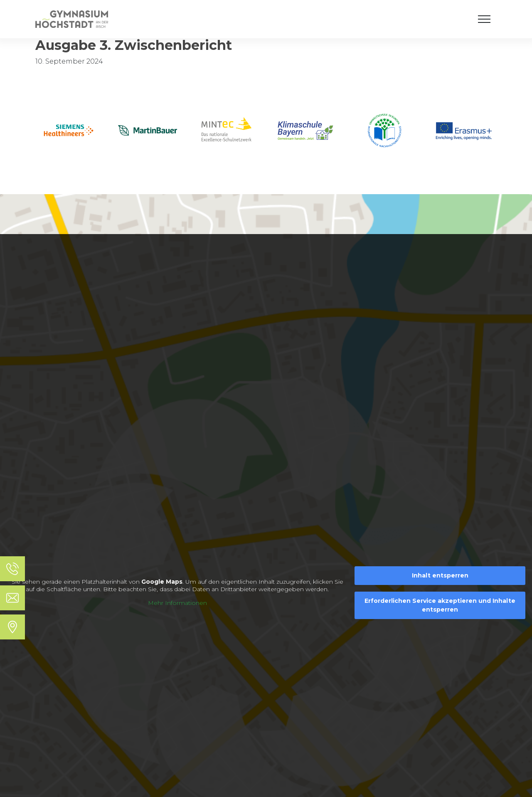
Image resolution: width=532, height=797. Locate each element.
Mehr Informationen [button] (177, 603)
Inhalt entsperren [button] (440, 575)
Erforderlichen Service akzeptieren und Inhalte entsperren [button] (440, 605)
